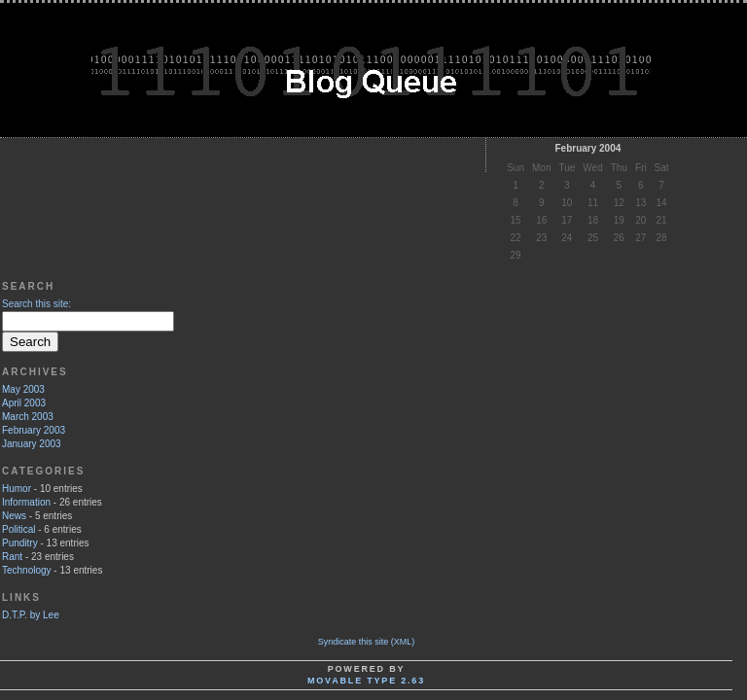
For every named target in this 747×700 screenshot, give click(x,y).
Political (18, 529)
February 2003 (34, 430)
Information (26, 502)
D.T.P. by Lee (31, 615)
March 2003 (28, 417)
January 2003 (32, 444)
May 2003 (23, 389)
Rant (12, 557)
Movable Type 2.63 (366, 681)
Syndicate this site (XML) (367, 642)
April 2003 (24, 403)
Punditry (20, 543)
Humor (17, 489)
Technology (27, 570)
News (14, 516)
